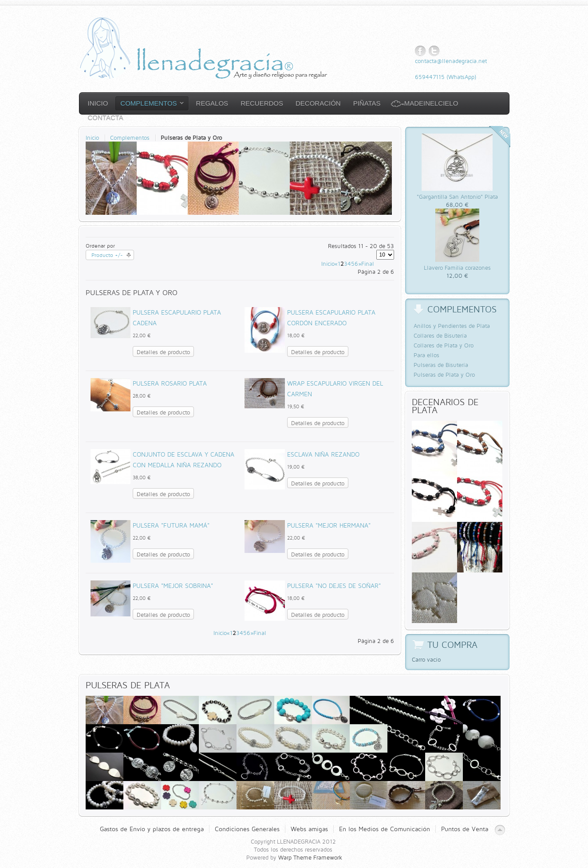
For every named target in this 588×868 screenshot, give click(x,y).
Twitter (434, 51)
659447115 (430, 77)
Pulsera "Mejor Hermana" (329, 525)
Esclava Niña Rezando (323, 454)
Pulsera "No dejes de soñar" (334, 586)
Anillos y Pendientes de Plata (452, 326)
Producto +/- (107, 255)
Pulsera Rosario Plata (170, 383)
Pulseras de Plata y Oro (444, 375)
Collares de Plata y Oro (444, 345)
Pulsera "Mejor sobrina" (173, 586)
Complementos (130, 138)
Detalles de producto (163, 352)
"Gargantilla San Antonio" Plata (457, 197)
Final (368, 264)
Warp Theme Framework (310, 857)
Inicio (92, 138)
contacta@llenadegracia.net (451, 61)
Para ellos (426, 355)
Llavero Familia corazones (457, 268)
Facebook (420, 51)
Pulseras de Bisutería (441, 365)
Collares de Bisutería (440, 335)
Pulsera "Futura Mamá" (171, 525)
